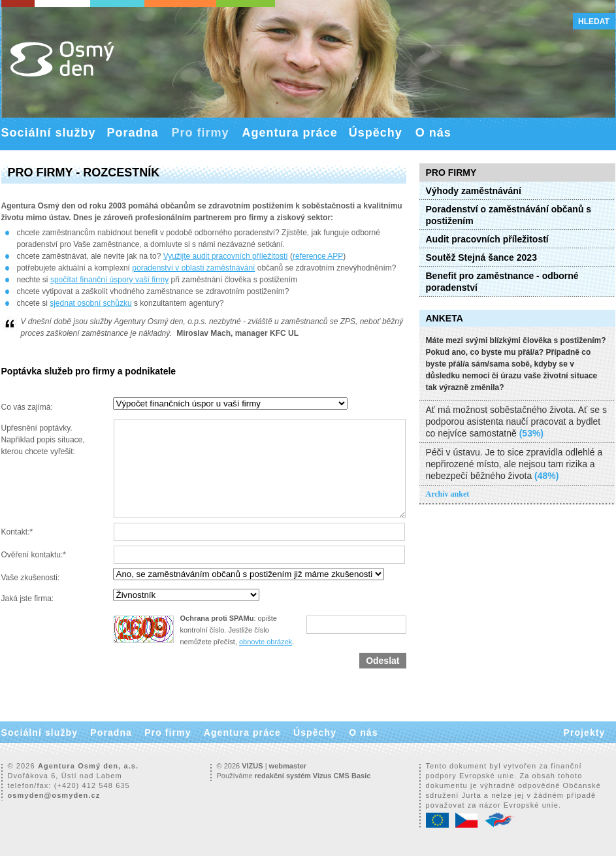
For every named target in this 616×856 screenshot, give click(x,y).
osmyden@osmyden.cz (54, 795)
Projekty (584, 733)
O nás (433, 133)
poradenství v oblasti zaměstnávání (193, 268)
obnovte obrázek (266, 642)
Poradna (133, 133)
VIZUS (252, 766)
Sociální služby (49, 133)
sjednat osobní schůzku (90, 303)
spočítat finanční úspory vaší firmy (109, 280)
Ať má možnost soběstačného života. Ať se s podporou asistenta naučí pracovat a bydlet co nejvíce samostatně (516, 421)
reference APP (318, 256)
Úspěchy (376, 133)
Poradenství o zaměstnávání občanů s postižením (509, 215)
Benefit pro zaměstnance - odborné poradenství (502, 282)
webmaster (288, 766)
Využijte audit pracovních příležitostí (226, 256)
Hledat (594, 22)
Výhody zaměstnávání (474, 191)
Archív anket (448, 494)
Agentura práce (290, 133)
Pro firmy (201, 133)
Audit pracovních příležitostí (487, 239)
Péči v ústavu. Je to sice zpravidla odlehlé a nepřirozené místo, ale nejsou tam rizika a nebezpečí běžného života (514, 464)
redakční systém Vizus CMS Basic (313, 776)
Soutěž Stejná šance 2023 (481, 257)
